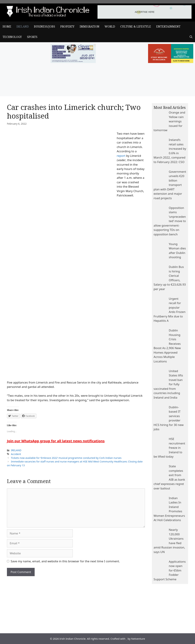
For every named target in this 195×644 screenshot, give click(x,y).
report (121, 156)
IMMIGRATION (90, 27)
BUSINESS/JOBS (45, 27)
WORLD (110, 27)
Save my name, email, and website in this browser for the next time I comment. (65, 561)
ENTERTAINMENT (168, 27)
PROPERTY (67, 27)
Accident (16, 454)
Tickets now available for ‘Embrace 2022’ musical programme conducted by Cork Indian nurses (66, 458)
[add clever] (73, 62)
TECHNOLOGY (12, 37)
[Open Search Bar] (191, 37)
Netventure (138, 639)
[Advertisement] (76, 602)
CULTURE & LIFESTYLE (136, 27)
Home (7, 27)
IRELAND (23, 27)
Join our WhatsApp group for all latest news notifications (56, 441)
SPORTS (32, 37)
